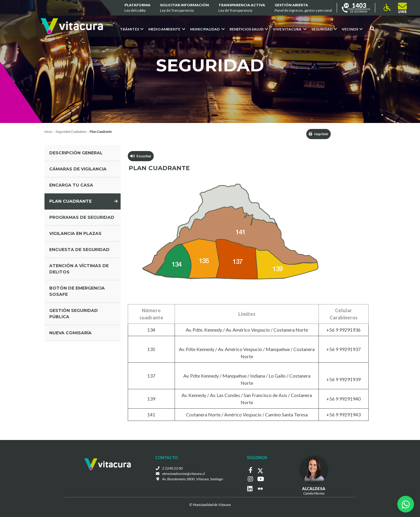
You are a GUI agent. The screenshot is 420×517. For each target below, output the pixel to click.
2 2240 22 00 (172, 468)
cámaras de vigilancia (78, 169)
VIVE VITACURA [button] (290, 29)
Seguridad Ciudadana (71, 131)
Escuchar (141, 156)
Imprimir (319, 134)
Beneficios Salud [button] (249, 29)
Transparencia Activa (242, 8)
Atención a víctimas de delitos (79, 269)
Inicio (48, 131)
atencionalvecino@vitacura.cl (183, 474)
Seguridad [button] (324, 29)
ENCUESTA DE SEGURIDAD (79, 250)
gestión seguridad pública (74, 314)
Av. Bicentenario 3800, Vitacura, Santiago (193, 479)
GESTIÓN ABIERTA (303, 8)
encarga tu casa (71, 185)
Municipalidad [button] (207, 29)
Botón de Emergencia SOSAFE (77, 291)
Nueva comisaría (70, 333)
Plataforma (137, 8)
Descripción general (76, 153)
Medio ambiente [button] (167, 29)
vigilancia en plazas (75, 233)
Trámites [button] (132, 29)
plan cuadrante (70, 201)
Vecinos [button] (352, 29)
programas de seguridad (82, 217)
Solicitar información (184, 8)
